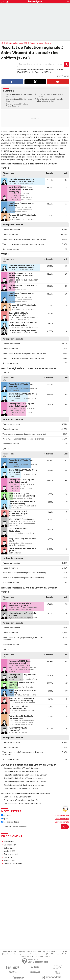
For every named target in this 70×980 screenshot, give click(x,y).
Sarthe (48, 43)
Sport (4, 819)
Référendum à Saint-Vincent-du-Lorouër (21, 789)
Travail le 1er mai (11, 854)
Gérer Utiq (51, 954)
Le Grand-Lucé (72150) (42, 72)
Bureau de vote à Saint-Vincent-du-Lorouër (22, 768)
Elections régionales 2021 (17, 43)
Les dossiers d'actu (10, 822)
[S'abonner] (35, 827)
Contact (48, 952)
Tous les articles (57, 952)
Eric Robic (8, 857)
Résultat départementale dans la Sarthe (21, 772)
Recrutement (8, 954)
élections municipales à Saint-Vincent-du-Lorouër (32, 154)
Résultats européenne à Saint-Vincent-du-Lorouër (25, 782)
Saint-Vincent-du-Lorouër (46, 99)
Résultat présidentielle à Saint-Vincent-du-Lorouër (25, 775)
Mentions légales (61, 954)
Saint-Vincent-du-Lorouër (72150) (18, 797)
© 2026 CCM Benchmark (41, 956)
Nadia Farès (9, 842)
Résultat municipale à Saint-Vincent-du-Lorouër (24, 785)
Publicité (41, 952)
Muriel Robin (9, 861)
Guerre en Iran (10, 845)
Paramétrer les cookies (38, 954)
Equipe (21, 952)
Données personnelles (21, 954)
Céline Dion (9, 848)
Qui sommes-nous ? (10, 952)
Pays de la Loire (36, 43)
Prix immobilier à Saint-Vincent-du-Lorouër (22, 804)
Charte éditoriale (31, 952)
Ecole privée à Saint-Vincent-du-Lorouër (21, 800)
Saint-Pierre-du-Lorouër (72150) (41, 69)
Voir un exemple (62, 815)
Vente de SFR (10, 851)
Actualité (6, 815)
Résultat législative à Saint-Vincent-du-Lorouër (23, 778)
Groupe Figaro (26, 956)
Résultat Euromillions (13, 864)
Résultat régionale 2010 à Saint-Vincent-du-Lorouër (17, 105)
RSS (65, 952)
